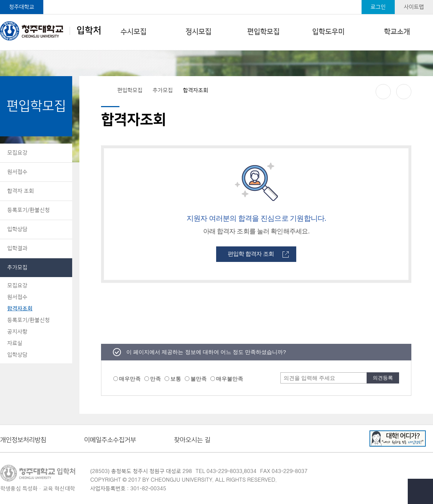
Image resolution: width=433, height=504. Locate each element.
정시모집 (198, 32)
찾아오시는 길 (192, 440)
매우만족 (130, 379)
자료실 (15, 343)
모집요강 (17, 153)
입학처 (51, 31)
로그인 (378, 7)
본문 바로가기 (216, 0)
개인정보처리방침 (23, 440)
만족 (156, 379)
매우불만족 (230, 379)
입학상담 (17, 229)
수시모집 (134, 32)
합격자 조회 (21, 191)
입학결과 (17, 248)
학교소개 (397, 32)
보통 (176, 379)
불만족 (199, 379)
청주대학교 (22, 7)
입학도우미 (328, 32)
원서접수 (17, 172)
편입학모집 (263, 32)
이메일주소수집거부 (110, 440)
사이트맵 (414, 7)
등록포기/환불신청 (29, 210)
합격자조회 (20, 309)
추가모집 (17, 268)
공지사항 (17, 332)
